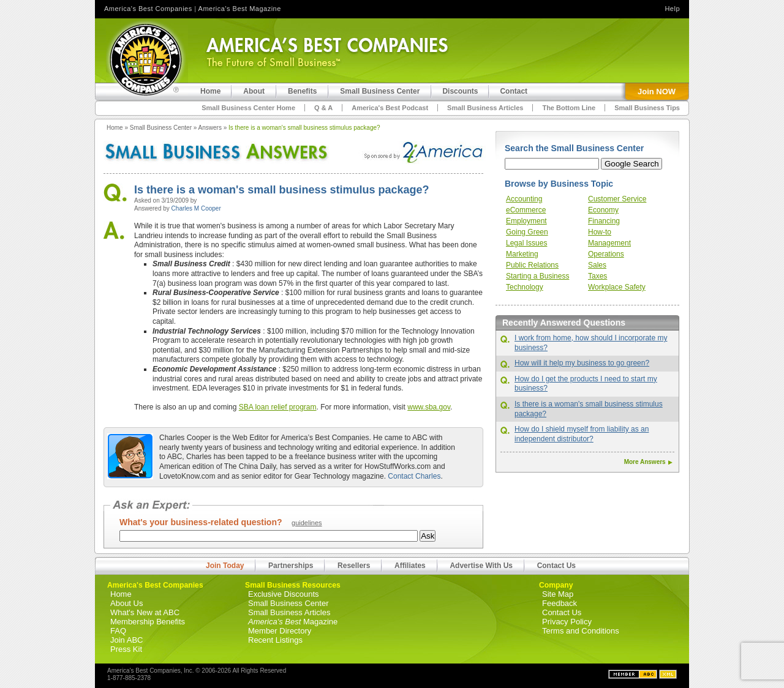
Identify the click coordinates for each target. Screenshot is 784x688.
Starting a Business (537, 276)
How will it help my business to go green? (582, 363)
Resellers (354, 566)
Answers (210, 128)
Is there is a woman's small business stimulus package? (304, 128)
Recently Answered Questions (564, 323)
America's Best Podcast (390, 108)
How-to (600, 232)
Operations (606, 254)
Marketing (522, 254)
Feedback (560, 603)
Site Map (558, 594)
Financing (604, 221)
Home (115, 128)
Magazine (293, 622)
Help (672, 9)
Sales (597, 265)
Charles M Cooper (196, 208)
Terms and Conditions (581, 631)
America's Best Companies (148, 9)
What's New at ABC (145, 612)
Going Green (527, 232)
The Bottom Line (569, 108)
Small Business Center (161, 128)
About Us (126, 603)
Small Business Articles (485, 108)
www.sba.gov (429, 407)
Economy (603, 210)
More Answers (647, 462)
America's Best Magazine (240, 9)
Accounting (524, 199)
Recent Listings (275, 640)
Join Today (225, 566)
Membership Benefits (148, 622)
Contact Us (556, 566)
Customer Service (617, 199)
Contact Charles (414, 476)
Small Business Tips (647, 108)
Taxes (597, 276)
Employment (526, 221)
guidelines (307, 523)
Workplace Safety (617, 287)
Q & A (323, 108)
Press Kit (126, 649)
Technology (525, 287)
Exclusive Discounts (284, 594)
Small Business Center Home (248, 108)
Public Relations (532, 265)
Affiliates (410, 566)
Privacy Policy (567, 622)
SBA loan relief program (278, 407)
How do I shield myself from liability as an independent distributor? (582, 434)
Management (609, 243)
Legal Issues (526, 243)
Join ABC (126, 640)
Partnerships (291, 566)
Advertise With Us (481, 566)
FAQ (118, 631)
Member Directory (280, 631)
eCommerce (526, 210)
